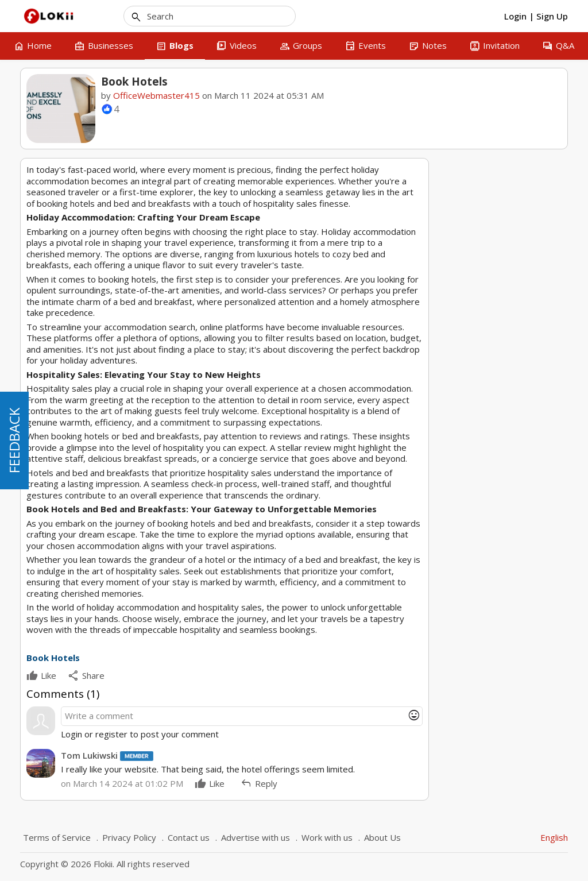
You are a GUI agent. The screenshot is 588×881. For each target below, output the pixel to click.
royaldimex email (483, 396)
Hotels (459, 496)
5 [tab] (525, 427)
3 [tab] (503, 427)
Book (488, 496)
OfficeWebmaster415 (156, 95)
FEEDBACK (14, 440)
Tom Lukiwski (89, 755)
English (554, 837)
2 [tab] (492, 427)
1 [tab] (481, 427)
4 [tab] (514, 427)
